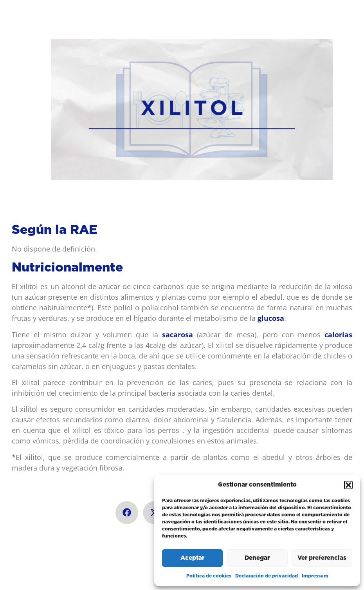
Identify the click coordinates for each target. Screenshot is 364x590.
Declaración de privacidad (267, 576)
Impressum (315, 576)
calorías (338, 335)
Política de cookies (209, 576)
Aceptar (192, 558)
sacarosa (177, 335)
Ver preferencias (322, 558)
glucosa (271, 318)
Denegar (257, 558)
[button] (348, 485)
